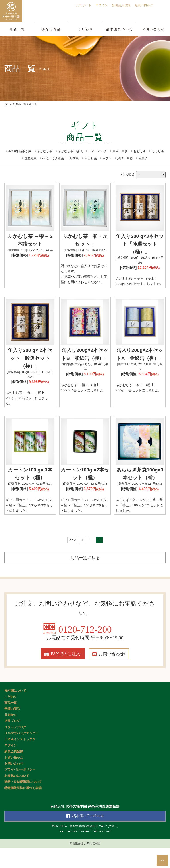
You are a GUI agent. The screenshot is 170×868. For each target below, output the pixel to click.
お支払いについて (17, 796)
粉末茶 (74, 158)
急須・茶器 (125, 158)
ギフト (107, 158)
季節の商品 (12, 729)
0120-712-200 (85, 647)
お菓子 (143, 158)
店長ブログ (12, 741)
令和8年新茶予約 (20, 151)
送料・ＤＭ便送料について (23, 802)
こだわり (11, 717)
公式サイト (75, 5)
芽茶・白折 (120, 151)
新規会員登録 (117, 5)
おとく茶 (140, 151)
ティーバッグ (98, 151)
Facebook (88, 836)
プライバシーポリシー (20, 790)
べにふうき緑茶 (53, 158)
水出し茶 (91, 158)
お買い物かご (142, 5)
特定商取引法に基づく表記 (23, 808)
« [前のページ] (82, 556)
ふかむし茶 (45, 151)
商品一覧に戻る (85, 573)
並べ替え (143, 175)
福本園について (15, 711)
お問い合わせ (123, 674)
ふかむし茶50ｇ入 (70, 151)
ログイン (95, 5)
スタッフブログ (15, 747)
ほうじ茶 (158, 151)
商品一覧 (11, 723)
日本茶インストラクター (21, 759)
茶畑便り (11, 735)
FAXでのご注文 (52, 674)
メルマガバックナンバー (21, 753)
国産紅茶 (31, 158)
